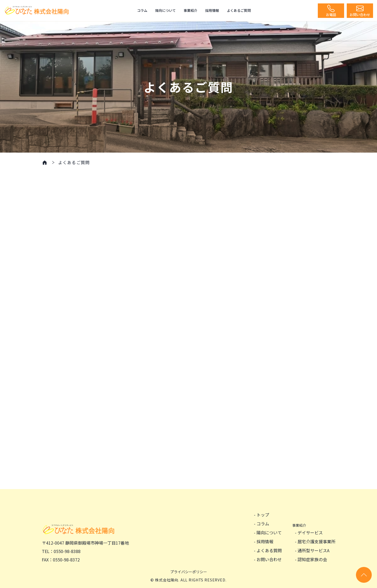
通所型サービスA (313, 550)
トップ (263, 515)
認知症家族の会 (312, 559)
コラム (142, 10)
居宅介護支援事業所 (316, 541)
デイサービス (310, 532)
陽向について (165, 10)
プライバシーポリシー (189, 572)
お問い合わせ (269, 559)
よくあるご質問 (239, 10)
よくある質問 (269, 550)
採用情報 (212, 10)
